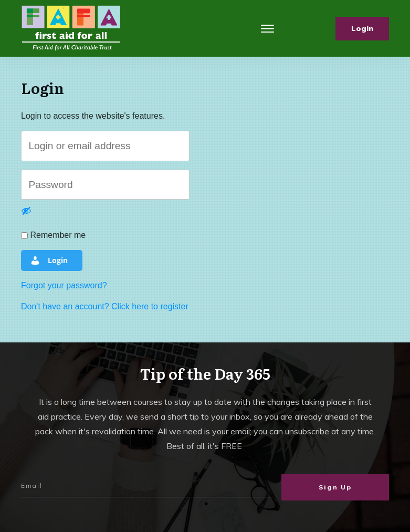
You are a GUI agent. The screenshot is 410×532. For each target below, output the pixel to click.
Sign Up (335, 487)
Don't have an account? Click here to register (105, 306)
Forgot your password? (64, 285)
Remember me (53, 235)
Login (49, 260)
